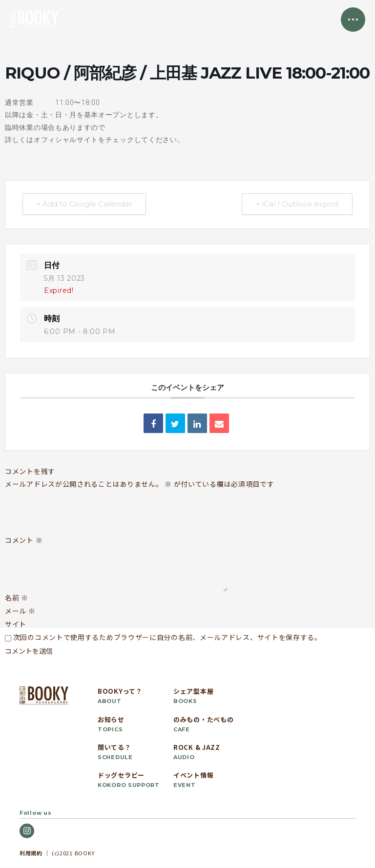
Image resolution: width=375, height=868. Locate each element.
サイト (16, 624)
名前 (17, 598)
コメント (24, 540)
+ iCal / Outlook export (297, 204)
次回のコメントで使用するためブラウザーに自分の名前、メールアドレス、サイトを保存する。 (167, 638)
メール (20, 611)
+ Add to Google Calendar (84, 204)
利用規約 (31, 853)
